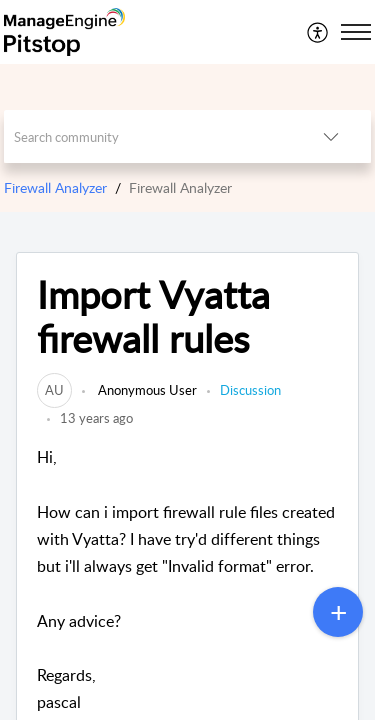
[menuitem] (318, 32)
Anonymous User (146, 390)
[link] (54, 390)
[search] (148, 136)
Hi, (187, 581)
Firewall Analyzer (55, 187)
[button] (318, 32)
